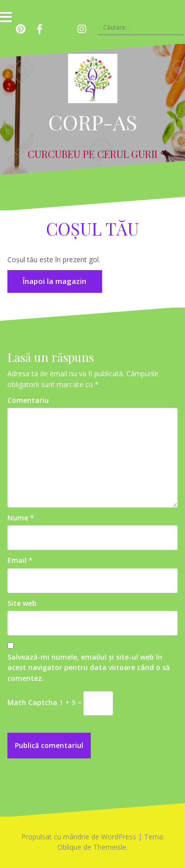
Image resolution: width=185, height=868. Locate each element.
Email (20, 560)
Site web (22, 603)
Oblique (69, 847)
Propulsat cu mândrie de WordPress (79, 837)
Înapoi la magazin (55, 281)
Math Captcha (32, 702)
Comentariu (28, 400)
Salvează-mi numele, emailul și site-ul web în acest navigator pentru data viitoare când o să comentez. (89, 668)
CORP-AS (93, 122)
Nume (21, 518)
